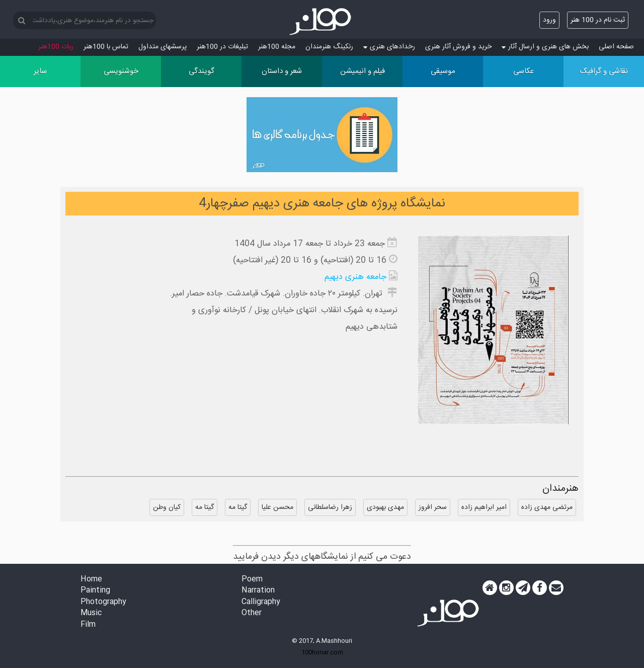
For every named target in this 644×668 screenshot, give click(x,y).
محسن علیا (277, 507)
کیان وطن (167, 507)
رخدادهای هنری (389, 47)
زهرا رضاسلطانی (330, 507)
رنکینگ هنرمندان (329, 47)
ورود (549, 20)
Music (91, 613)
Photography (103, 602)
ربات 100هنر (56, 47)
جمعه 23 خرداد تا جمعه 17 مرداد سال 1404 (310, 244)
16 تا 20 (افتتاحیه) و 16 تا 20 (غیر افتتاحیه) (310, 261)
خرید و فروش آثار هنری (458, 47)
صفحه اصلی (616, 47)
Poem (252, 580)
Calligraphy (261, 602)
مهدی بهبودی (385, 507)
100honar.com (322, 652)
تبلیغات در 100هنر (222, 47)
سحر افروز (433, 507)
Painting (95, 591)
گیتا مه (238, 507)
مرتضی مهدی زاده (547, 507)
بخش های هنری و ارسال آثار (545, 47)
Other (252, 613)
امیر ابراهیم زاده (484, 507)
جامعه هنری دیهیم (355, 277)
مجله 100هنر (277, 47)
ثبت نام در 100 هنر (598, 20)
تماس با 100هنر (106, 47)
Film (88, 625)
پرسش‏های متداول (163, 47)
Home (91, 580)
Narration (258, 591)
